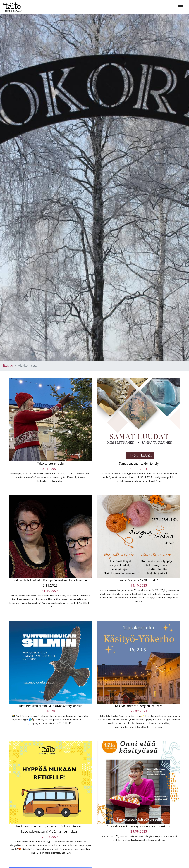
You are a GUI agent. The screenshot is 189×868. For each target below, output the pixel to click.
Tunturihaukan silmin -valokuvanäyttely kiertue (50, 673)
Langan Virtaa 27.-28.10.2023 (139, 549)
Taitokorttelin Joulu (50, 431)
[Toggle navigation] (180, 7)
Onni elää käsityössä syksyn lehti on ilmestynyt (139, 792)
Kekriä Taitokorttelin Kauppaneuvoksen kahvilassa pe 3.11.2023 (50, 552)
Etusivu (8, 366)
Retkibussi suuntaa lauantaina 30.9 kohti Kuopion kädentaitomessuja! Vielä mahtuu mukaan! (50, 798)
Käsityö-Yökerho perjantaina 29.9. (139, 675)
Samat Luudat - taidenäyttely (139, 431)
